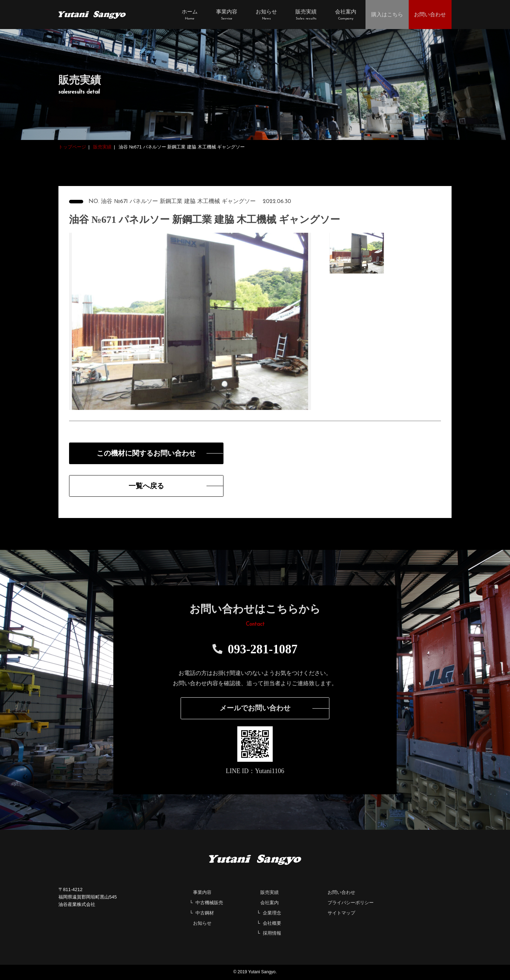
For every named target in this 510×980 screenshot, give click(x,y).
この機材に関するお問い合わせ (140, 454)
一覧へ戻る (140, 486)
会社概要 (272, 923)
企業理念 (272, 913)
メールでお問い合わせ (255, 709)
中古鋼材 (205, 913)
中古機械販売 (209, 903)
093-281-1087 (255, 650)
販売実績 (270, 893)
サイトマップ (341, 913)
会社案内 (270, 903)
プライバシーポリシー (351, 903)
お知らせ (202, 923)
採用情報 (272, 934)
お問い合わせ (341, 893)
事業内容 (202, 893)
